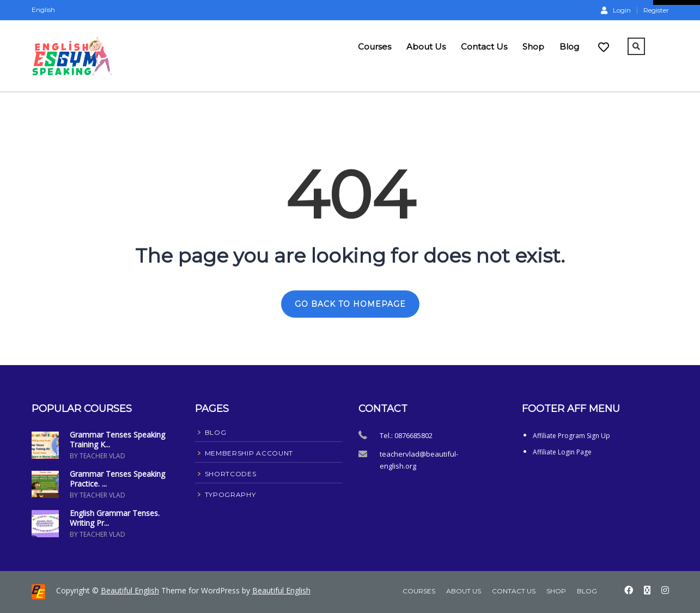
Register (656, 10)
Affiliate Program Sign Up (571, 436)
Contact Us (484, 47)
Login (616, 10)
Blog (569, 47)
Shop (533, 47)
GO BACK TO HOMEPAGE (350, 304)
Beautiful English (130, 590)
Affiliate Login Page (562, 452)
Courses (375, 47)
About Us (426, 47)
